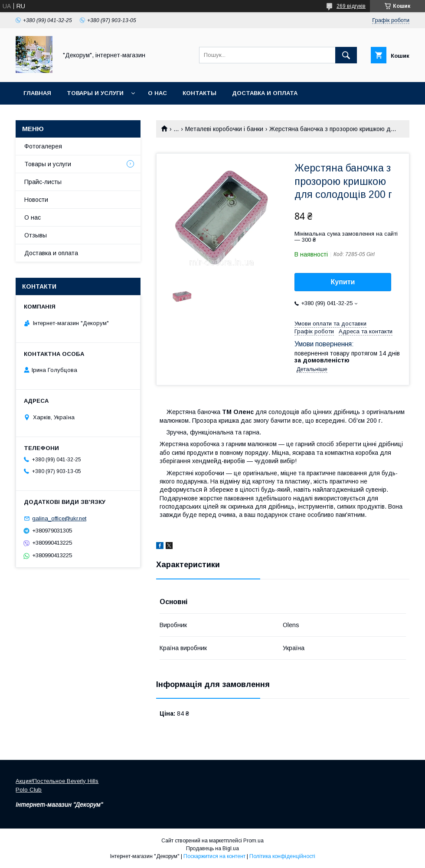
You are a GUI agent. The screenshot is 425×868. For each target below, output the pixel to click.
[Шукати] (346, 55)
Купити (343, 282)
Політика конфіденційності (282, 856)
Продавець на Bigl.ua (212, 848)
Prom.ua (253, 841)
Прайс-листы (43, 182)
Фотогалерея (43, 146)
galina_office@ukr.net (59, 518)
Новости (36, 200)
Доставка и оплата (265, 93)
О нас (157, 93)
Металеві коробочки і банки (224, 129)
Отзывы (36, 235)
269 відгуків (351, 6)
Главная (37, 93)
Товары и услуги (95, 93)
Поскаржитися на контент (214, 856)
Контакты (199, 93)
